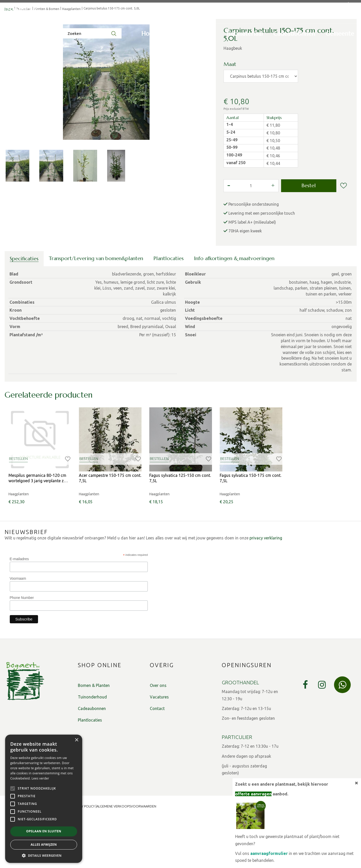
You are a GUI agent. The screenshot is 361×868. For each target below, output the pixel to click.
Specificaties (24, 310)
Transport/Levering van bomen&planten (96, 310)
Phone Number (22, 649)
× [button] (76, 740)
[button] (44, 855)
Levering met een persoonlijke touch (262, 264)
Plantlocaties (169, 310)
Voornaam (18, 630)
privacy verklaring (266, 589)
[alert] (44, 799)
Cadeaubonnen (92, 760)
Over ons (158, 737)
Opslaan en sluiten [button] (44, 831)
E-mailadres (19, 610)
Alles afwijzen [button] (44, 845)
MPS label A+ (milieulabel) (252, 273)
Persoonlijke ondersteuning (254, 255)
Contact (157, 760)
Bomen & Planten (94, 737)
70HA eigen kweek (245, 282)
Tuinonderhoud (92, 748)
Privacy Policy (83, 857)
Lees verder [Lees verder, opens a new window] (40, 778)
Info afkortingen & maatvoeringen (234, 310)
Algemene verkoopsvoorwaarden (126, 857)
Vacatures (159, 748)
